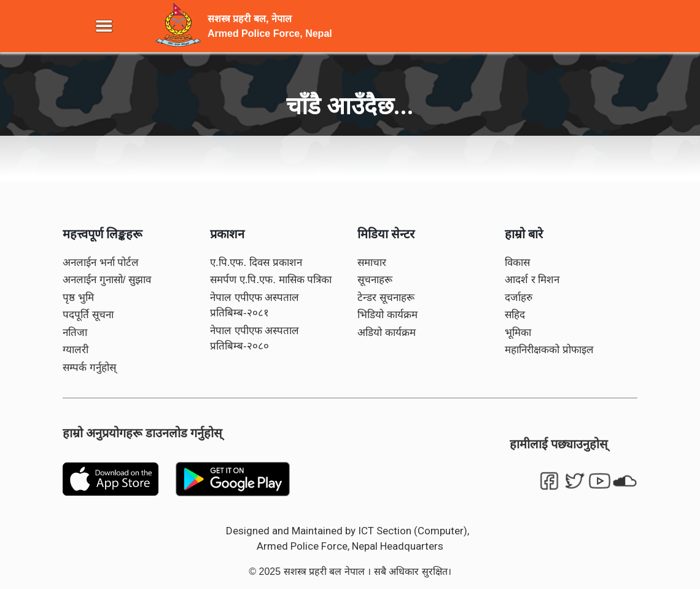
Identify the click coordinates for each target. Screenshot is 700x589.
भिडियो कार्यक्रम (387, 315)
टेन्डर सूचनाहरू (386, 298)
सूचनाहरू (375, 280)
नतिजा (75, 333)
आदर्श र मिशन (532, 280)
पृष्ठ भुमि (78, 298)
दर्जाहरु (519, 298)
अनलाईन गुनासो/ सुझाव (107, 280)
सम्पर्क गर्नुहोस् (89, 368)
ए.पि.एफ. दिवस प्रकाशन (256, 263)
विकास (517, 263)
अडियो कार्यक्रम (387, 333)
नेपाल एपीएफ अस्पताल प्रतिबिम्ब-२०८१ (255, 306)
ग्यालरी (76, 350)
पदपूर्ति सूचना (88, 315)
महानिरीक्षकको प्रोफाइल (549, 350)
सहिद (515, 315)
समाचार (372, 263)
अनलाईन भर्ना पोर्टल (101, 263)
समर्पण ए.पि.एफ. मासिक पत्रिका (271, 280)
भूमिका (518, 333)
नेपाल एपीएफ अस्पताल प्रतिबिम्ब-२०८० (255, 339)
